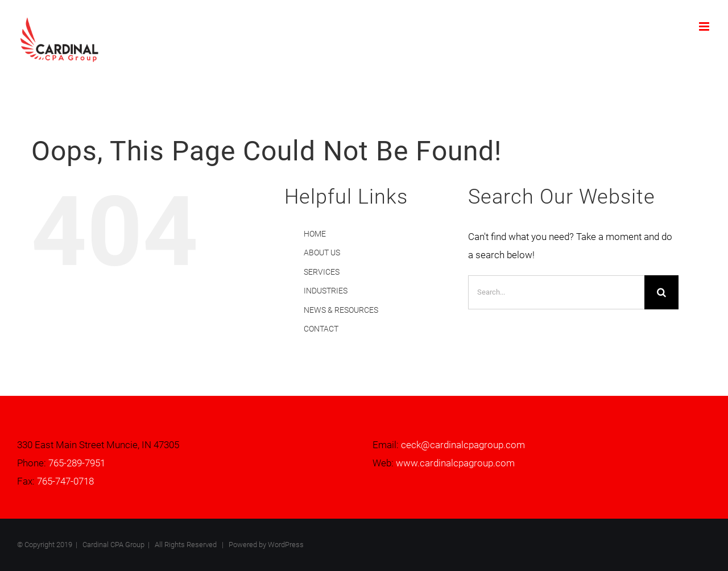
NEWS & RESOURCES (341, 310)
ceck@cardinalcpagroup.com (463, 445)
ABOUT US (322, 253)
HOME (315, 234)
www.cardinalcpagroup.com (455, 463)
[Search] (661, 292)
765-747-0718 (65, 481)
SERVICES (322, 272)
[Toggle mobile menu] (705, 26)
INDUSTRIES (326, 291)
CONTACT (321, 329)
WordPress (286, 545)
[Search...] (556, 292)
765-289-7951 (77, 463)
